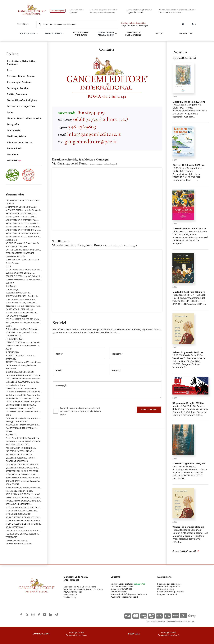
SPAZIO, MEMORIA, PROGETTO (23, 502)
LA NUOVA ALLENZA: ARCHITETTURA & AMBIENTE (23, 377)
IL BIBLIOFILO (12, 352)
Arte (9, 70)
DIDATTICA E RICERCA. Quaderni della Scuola (21, 297)
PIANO (9, 431)
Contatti (73, 13)
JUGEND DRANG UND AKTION (20, 372)
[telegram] (56, 615)
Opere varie (14, 130)
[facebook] (21, 615)
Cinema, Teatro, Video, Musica (24, 118)
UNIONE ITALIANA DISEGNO (19, 544)
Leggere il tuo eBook (135, 12)
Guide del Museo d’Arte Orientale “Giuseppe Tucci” (22, 330)
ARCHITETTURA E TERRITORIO (23, 231)
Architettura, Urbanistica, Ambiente (22, 63)
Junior (10, 112)
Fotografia (13, 124)
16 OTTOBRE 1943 (22, 202)
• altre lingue (142, 26)
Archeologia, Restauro (20, 82)
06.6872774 (128, 586)
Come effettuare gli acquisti (139, 10)
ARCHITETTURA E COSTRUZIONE (22, 225)
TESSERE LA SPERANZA (16, 540)
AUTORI (159, 34)
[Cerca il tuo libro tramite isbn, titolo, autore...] (77, 24)
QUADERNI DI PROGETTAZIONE (21, 469)
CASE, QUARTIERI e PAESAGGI (20, 253)
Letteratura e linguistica (21, 106)
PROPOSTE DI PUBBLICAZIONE (133, 34)
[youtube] (45, 615)
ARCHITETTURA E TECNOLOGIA (23, 228)
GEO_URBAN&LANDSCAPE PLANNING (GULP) (23, 324)
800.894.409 (90, 112)
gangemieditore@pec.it (91, 141)
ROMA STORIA (12, 484)
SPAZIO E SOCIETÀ (23, 499)
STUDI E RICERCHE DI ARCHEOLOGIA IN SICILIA (23, 518)
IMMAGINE (11, 359)
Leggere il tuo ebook (167, 594)
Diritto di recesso (166, 589)
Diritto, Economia (17, 94)
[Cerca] (40, 24)
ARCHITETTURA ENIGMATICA (22, 235)
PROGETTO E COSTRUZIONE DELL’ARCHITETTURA (19, 452)
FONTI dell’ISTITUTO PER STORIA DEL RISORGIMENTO (23, 320)
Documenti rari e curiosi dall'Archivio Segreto (23, 307)
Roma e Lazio (15, 148)
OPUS (8, 415)
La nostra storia (77, 10)
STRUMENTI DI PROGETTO (18, 514)
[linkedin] (51, 615)
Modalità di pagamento (169, 586)
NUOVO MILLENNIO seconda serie (23, 413)
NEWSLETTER (186, 34)
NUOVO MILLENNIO (20, 410)
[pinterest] (39, 615)
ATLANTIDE (22, 243)
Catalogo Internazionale (77, 635)
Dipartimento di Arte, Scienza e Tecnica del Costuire (20, 304)
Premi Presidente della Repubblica (22, 438)
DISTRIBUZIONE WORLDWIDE (81, 34)
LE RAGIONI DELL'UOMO (22, 383)
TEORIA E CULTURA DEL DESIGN (22, 535)
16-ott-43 (10, 204)
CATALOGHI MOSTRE (15, 256)
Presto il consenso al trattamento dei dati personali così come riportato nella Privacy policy (80, 413)
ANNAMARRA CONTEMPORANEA (21, 207)
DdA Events (11, 286)
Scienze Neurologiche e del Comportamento (19, 492)
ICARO (9, 349)
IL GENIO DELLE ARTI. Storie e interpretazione (20, 357)
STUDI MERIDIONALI (15, 527)
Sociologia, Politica (18, 88)
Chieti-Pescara (12, 263)
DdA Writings (12, 289)
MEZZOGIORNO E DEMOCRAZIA (21, 405)
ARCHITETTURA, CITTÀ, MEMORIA (22, 238)
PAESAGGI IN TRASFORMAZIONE (22, 426)
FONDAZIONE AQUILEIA (17, 316)
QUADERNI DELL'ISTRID (17, 461)
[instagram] (33, 615)
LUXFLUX (21, 388)
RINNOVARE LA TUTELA (21, 476)
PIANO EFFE (11, 435)
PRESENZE (23, 441)
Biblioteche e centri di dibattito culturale (177, 10)
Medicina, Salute (16, 136)
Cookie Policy (70, 597)
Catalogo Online (77, 632)
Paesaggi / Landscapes (16, 421)
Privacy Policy (70, 595)
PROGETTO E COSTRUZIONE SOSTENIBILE (19, 456)
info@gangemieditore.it (94, 134)
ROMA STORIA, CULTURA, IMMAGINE (23, 489)
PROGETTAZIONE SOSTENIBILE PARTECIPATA (20, 449)
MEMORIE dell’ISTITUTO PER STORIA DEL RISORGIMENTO (23, 400)
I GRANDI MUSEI (13, 336)
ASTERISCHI (11, 240)
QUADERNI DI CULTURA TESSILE (22, 466)
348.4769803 (82, 126)
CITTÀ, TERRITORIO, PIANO (23, 271)
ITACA (21, 365)
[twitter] (27, 615)
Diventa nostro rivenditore (171, 12)
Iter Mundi (11, 369)
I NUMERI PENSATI (14, 339)
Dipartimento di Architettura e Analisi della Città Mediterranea (21, 301)
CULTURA (10, 283)
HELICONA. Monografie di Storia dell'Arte (21, 334)
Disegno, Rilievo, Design (21, 76)
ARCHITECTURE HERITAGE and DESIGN (20, 218)
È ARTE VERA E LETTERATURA (19, 309)
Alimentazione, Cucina (20, 142)
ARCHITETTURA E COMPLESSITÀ (21, 221)
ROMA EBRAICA (22, 482)
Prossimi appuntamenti (184, 55)
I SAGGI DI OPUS (22, 347)
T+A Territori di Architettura (23, 532)
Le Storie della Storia (15, 385)
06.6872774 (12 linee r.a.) (101, 119)
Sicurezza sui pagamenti (169, 584)
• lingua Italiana (128, 26)
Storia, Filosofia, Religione (22, 100)
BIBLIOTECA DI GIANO (16, 246)
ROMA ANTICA (23, 478)
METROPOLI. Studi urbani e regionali (23, 402)
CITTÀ (8, 266)
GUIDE (9, 326)
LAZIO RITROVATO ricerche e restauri (23, 379)
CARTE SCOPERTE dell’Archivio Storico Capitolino (23, 251)
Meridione (13, 154)
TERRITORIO (11, 537)
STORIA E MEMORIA (22, 509)
